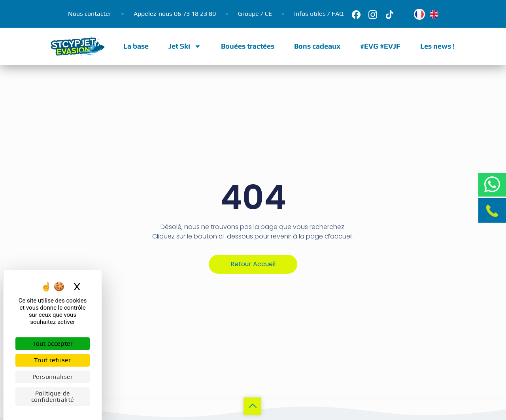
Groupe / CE (255, 14)
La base (136, 46)
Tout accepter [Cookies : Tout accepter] (53, 343)
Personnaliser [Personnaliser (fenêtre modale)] (53, 377)
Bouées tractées (248, 46)
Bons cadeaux (317, 46)
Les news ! (437, 46)
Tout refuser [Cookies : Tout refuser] (53, 360)
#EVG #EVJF (380, 46)
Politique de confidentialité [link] (53, 396)
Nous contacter (90, 14)
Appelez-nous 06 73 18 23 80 (175, 14)
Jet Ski (185, 46)
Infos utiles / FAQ (319, 14)
